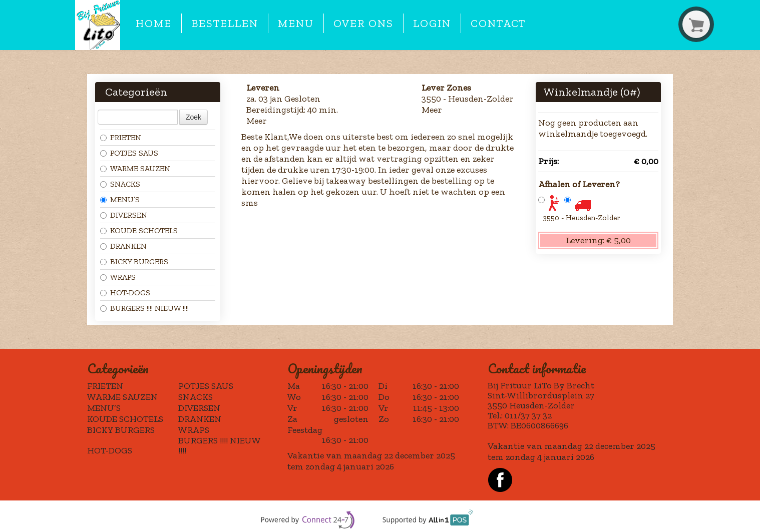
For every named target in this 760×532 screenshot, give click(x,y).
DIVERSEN (124, 215)
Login (432, 24)
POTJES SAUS (129, 153)
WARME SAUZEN (135, 168)
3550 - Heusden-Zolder (582, 217)
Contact (498, 24)
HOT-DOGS (125, 293)
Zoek (194, 117)
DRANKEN (123, 246)
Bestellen (225, 24)
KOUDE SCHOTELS (139, 230)
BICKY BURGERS (134, 261)
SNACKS (120, 184)
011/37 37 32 (528, 415)
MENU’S (120, 199)
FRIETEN (121, 137)
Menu (296, 24)
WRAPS (118, 277)
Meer (257, 121)
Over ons (363, 24)
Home (154, 24)
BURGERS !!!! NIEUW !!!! (144, 308)
